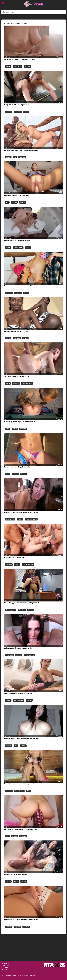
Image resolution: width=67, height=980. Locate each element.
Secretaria (22, 610)
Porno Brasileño (19, 700)
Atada (8, 429)
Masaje (8, 67)
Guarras (23, 202)
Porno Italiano (19, 791)
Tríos (29, 791)
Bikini (7, 474)
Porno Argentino (11, 610)
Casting (8, 338)
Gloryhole (23, 429)
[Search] (33, 12)
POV (16, 746)
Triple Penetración (28, 565)
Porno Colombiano (31, 519)
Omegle (14, 836)
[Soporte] (62, 965)
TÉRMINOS (6, 964)
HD (15, 157)
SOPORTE (5, 970)
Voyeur (30, 610)
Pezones (27, 67)
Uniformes (18, 112)
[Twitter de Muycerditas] (57, 965)
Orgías (17, 565)
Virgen (26, 112)
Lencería (15, 474)
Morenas (19, 655)
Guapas (8, 157)
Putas (26, 293)
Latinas (20, 519)
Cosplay (8, 881)
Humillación (9, 655)
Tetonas (29, 700)
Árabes (8, 248)
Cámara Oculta (18, 248)
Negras (25, 338)
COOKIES (5, 967)
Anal (7, 202)
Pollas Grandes (29, 655)
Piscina (23, 474)
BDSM (8, 383)
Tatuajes (24, 881)
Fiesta (16, 881)
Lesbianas (9, 293)
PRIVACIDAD (6, 966)
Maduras (8, 112)
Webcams (23, 836)
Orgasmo (18, 293)
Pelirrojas (16, 383)
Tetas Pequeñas (27, 383)
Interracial (22, 157)
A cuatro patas (10, 519)
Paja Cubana (17, 67)
